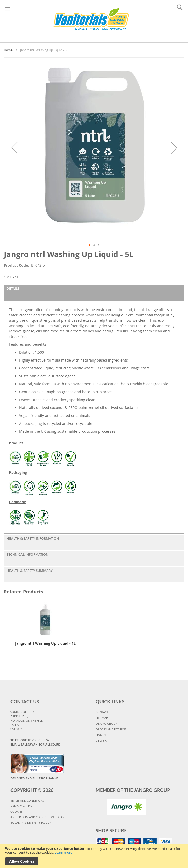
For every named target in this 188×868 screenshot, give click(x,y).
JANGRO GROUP (106, 723)
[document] (94, 856)
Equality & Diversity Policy (31, 822)
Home (8, 50)
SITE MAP (102, 718)
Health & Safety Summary (30, 571)
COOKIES (16, 811)
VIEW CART (103, 741)
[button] (14, 148)
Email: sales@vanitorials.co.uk (35, 744)
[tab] (94, 293)
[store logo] (91, 20)
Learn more (63, 852)
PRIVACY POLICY (21, 806)
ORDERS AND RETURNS (111, 729)
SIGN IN (101, 735)
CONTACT (102, 712)
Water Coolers (42, 767)
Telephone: (30, 740)
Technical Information (27, 554)
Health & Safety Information (33, 538)
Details (13, 288)
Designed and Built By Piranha (35, 778)
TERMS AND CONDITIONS (27, 801)
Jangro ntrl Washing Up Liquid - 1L (45, 643)
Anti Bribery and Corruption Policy (37, 817)
